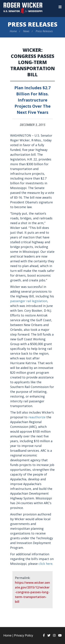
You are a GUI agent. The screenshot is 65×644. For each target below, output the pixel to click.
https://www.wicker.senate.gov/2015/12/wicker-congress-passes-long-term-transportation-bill (32, 592)
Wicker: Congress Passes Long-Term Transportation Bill (33, 62)
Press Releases (32, 24)
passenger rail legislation (29, 301)
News (26, 31)
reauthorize (37, 417)
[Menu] (60, 7)
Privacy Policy (24, 635)
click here (45, 564)
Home (13, 31)
